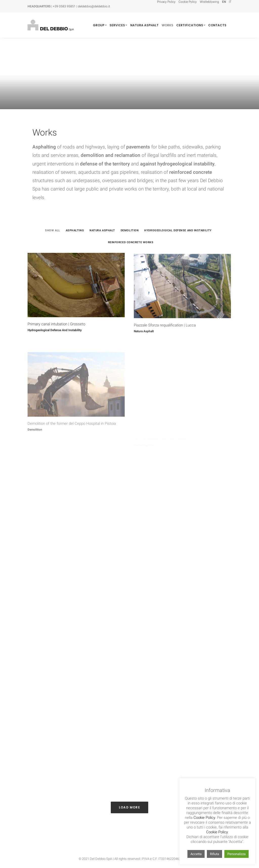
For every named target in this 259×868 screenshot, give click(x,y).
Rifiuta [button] (214, 854)
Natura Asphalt (144, 25)
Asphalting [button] (75, 230)
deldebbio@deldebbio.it (94, 6)
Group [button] (100, 25)
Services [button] (118, 25)
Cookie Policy (188, 2)
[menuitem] (167, 2)
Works (167, 25)
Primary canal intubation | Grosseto (56, 329)
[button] (76, 289)
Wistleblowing (209, 2)
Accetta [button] (196, 854)
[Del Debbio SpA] (51, 25)
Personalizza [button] (236, 854)
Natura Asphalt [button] (102, 230)
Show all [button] (52, 230)
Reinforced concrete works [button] (131, 242)
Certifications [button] (191, 25)
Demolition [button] (130, 230)
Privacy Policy (166, 2)
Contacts (217, 25)
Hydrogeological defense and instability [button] (178, 230)
